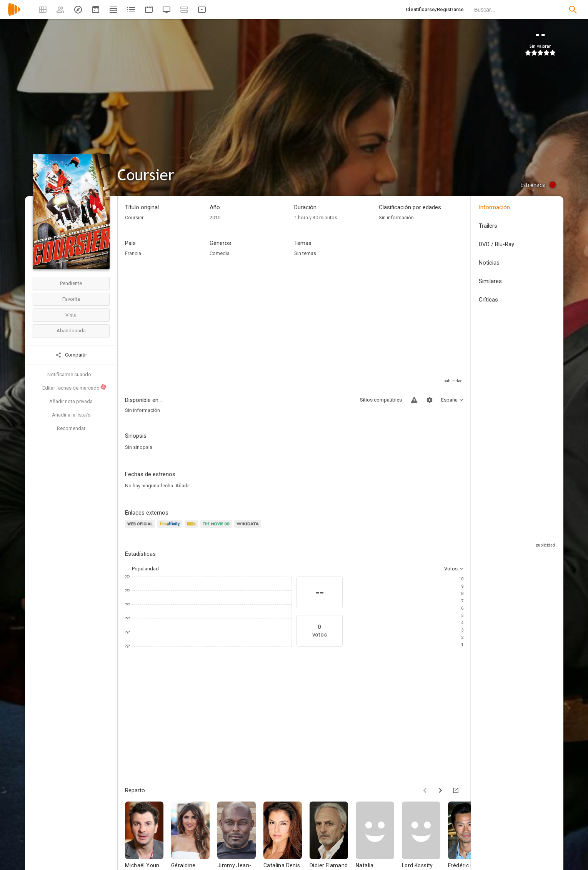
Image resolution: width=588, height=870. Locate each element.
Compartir (71, 355)
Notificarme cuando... (71, 374)
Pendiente (71, 283)
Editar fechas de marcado (74, 387)
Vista (71, 315)
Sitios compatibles (381, 400)
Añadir (183, 486)
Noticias (489, 263)
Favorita (71, 299)
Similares (490, 281)
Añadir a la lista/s (71, 415)
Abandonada (71, 331)
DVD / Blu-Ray (496, 244)
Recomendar (71, 428)
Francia (133, 253)
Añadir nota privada (71, 401)
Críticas (488, 300)
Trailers (488, 226)
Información (494, 207)
